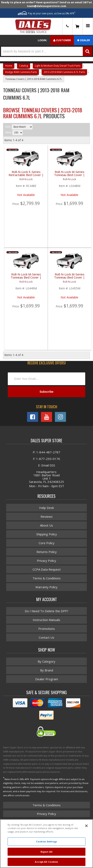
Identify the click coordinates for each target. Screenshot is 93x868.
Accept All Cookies (46, 862)
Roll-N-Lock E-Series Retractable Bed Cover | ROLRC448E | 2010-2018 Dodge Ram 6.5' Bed (26, 176)
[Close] (86, 826)
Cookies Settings (46, 841)
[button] (46, 51)
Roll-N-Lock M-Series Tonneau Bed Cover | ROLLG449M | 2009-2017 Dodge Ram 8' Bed (26, 278)
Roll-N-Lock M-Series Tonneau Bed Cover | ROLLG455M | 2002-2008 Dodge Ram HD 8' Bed (70, 278)
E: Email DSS (47, 465)
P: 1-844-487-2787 (46, 452)
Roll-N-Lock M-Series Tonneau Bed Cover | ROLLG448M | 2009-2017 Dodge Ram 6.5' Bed (69, 176)
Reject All (46, 852)
